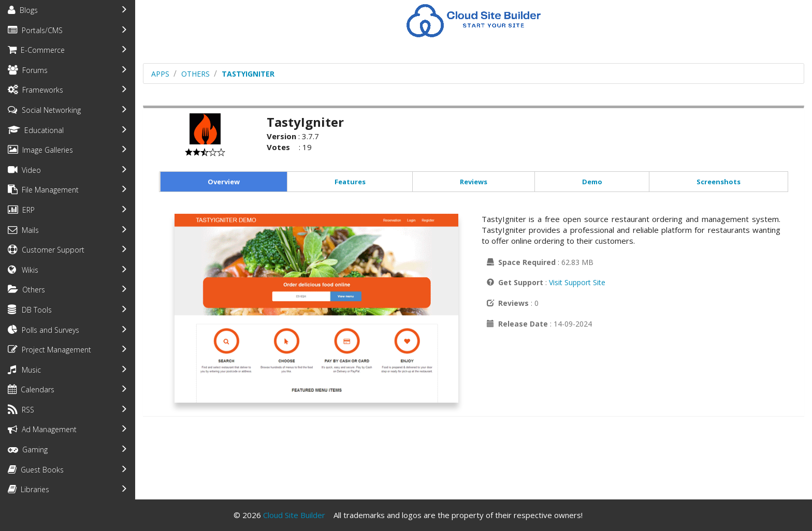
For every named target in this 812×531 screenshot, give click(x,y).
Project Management (49, 350)
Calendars (31, 389)
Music (24, 370)
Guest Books (36, 470)
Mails (23, 230)
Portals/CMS (35, 30)
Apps (160, 74)
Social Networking (44, 110)
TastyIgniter (248, 74)
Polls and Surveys (44, 330)
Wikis (23, 270)
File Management (43, 190)
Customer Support (46, 250)
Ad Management (42, 429)
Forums (28, 70)
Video (24, 170)
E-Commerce (36, 50)
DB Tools (30, 310)
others (195, 74)
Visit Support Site (577, 282)
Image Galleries (40, 150)
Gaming (28, 449)
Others (26, 290)
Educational (36, 130)
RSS (21, 410)
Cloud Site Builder (294, 515)
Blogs (23, 10)
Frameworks (35, 90)
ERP (21, 210)
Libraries (28, 489)
